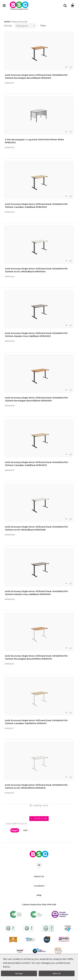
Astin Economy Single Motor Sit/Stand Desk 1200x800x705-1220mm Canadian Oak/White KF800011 (36, 722)
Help (39, 895)
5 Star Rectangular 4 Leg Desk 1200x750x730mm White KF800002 (34, 141)
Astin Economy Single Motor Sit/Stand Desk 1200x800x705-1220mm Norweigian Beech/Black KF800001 (36, 77)
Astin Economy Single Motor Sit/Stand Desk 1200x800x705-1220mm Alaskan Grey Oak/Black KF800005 (36, 335)
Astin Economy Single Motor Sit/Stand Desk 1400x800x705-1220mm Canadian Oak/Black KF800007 (37, 464)
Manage (19, 973)
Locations (39, 886)
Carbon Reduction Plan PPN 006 (39, 905)
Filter (43, 26)
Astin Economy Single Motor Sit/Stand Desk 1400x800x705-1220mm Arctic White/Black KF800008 (37, 528)
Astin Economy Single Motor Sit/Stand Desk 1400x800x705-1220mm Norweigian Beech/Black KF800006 (37, 399)
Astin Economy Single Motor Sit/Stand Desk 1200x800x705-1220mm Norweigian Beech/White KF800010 (36, 657)
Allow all (57, 973)
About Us (39, 876)
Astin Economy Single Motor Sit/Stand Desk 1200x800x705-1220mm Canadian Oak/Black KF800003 (36, 206)
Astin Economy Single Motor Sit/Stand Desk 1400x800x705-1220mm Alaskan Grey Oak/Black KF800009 (37, 593)
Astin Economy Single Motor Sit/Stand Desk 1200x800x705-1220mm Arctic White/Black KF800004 (36, 270)
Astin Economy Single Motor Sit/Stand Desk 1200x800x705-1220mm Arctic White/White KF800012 (36, 786)
